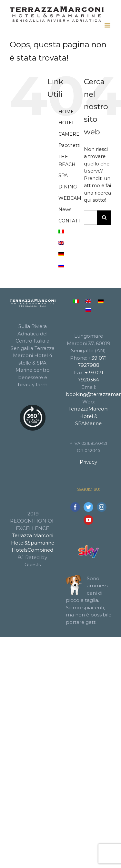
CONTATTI (70, 221)
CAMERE (69, 134)
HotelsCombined (32, 550)
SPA (63, 175)
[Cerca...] (91, 218)
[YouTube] (88, 520)
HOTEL (67, 123)
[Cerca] (104, 218)
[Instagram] (102, 507)
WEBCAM (70, 198)
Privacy (88, 462)
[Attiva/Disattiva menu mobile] (108, 25)
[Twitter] (88, 507)
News (65, 209)
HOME (66, 112)
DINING (68, 187)
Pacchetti (69, 145)
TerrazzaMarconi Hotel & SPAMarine (88, 416)
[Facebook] (75, 507)
